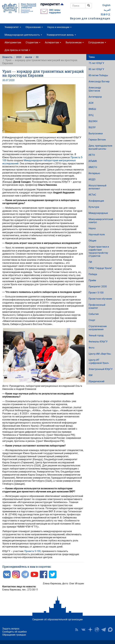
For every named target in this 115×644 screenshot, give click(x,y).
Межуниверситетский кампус (101, 221)
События (94, 314)
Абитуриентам (13, 42)
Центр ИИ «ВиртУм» (100, 354)
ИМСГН (93, 167)
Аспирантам (53, 42)
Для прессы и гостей (17, 50)
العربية (107, 10)
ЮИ (90, 375)
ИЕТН (92, 155)
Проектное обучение (100, 299)
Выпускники (96, 133)
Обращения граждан (14, 635)
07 (7, 80)
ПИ (90, 262)
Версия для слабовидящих (90, 18)
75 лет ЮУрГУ (96, 63)
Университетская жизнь (61, 35)
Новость (7, 57)
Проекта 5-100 (32, 551)
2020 (19, 57)
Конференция (96, 201)
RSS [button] (77, 630)
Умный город (96, 335)
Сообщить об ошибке (14, 632)
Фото (91, 348)
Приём (92, 280)
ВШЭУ (92, 127)
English (106, 5)
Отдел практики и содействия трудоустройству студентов (99, 251)
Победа (93, 274)
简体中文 (106, 14)
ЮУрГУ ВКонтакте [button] (83, 630)
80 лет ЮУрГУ (96, 69)
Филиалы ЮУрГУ (98, 342)
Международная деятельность (23, 35)
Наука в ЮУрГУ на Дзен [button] (90, 630)
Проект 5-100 (96, 293)
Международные (98, 213)
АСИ (91, 103)
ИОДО (92, 179)
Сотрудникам (97, 42)
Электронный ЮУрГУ (101, 369)
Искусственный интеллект (97, 187)
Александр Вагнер (99, 81)
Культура (94, 207)
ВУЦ (91, 115)
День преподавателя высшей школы (100, 147)
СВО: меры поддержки (55, 11)
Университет (13, 27)
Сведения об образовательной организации (57, 619)
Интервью (94, 173)
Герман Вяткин (97, 140)
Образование (34, 27)
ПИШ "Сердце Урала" (100, 268)
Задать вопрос (11, 629)
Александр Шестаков (95, 89)
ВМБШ (92, 109)
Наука (92, 228)
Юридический (96, 381)
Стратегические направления (98, 328)
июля (29, 57)
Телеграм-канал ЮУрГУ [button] (104, 630)
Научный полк (97, 234)
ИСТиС (92, 195)
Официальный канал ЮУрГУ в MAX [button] (110, 630)
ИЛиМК (93, 161)
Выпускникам (75, 42)
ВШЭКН (93, 121)
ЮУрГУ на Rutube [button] (97, 630)
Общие (92, 241)
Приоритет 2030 (98, 287)
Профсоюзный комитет (97, 306)
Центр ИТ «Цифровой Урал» (99, 361)
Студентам (33, 42)
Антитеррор (95, 97)
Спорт (92, 320)
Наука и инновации (59, 27)
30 (37, 57)
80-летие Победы (98, 75)
